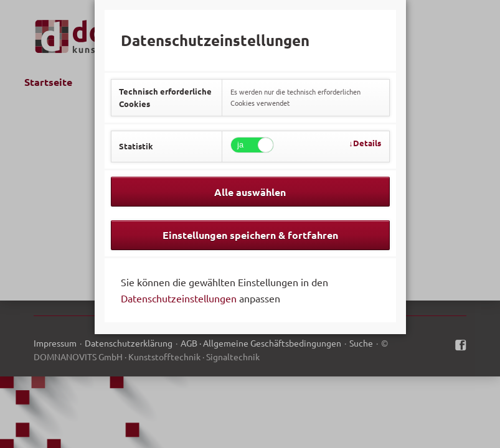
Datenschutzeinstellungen (179, 298)
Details (367, 143)
